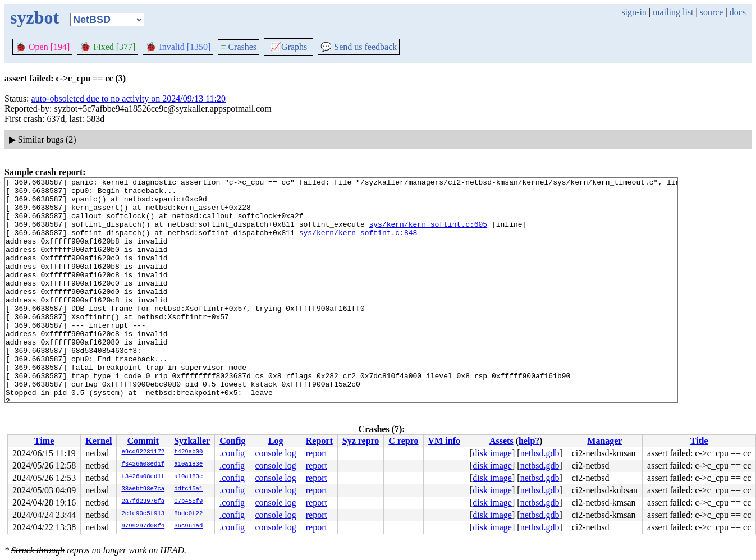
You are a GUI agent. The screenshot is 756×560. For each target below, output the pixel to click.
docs (738, 12)
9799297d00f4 (143, 526)
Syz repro (361, 441)
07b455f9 (188, 502)
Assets (501, 441)
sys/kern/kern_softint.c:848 (358, 244)
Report (319, 441)
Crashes (239, 47)
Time (44, 441)
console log (275, 453)
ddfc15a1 (188, 489)
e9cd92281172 (143, 452)
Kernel (98, 441)
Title (699, 441)
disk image (492, 453)
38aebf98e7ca (143, 489)
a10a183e (188, 465)
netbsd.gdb (540, 453)
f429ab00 (188, 452)
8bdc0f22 (188, 514)
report (317, 453)
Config (232, 441)
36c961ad (188, 526)
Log (276, 441)
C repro (403, 441)
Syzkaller (192, 441)
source (712, 12)
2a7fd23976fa (143, 502)
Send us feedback (359, 47)
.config (232, 453)
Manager (604, 441)
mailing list (673, 12)
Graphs (288, 47)
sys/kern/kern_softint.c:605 (428, 234)
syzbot (35, 17)
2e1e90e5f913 (143, 514)
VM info (444, 441)
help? (529, 441)
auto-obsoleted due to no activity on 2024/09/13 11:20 (129, 98)
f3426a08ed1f (143, 465)
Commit (143, 441)
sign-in (634, 12)
